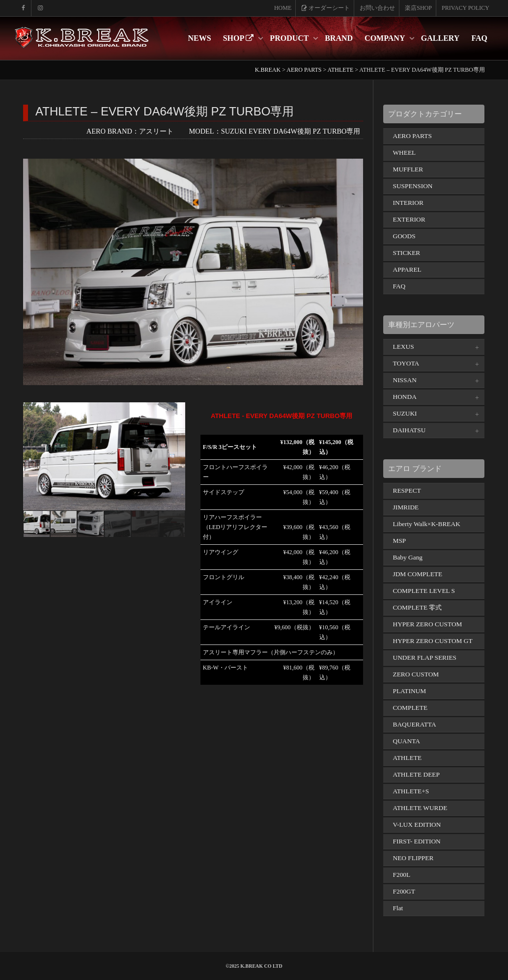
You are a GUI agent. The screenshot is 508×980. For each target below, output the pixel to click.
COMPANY (386, 38)
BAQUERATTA (415, 724)
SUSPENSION (413, 186)
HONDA (405, 397)
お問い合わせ (377, 8)
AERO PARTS (412, 136)
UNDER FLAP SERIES (425, 658)
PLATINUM (410, 691)
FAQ (479, 38)
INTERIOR (408, 203)
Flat (398, 908)
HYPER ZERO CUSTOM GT (433, 641)
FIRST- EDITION (417, 841)
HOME (283, 8)
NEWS (200, 38)
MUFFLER (408, 169)
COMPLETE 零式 (418, 607)
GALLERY (440, 38)
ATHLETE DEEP (416, 774)
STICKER (407, 253)
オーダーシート (325, 8)
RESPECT (407, 490)
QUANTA (407, 741)
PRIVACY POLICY (466, 8)
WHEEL (405, 153)
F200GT (404, 891)
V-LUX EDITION (417, 825)
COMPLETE (410, 708)
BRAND (339, 38)
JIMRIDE (406, 507)
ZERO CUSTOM (416, 674)
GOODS (404, 236)
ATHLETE (408, 758)
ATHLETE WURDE (420, 808)
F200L (402, 875)
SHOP (240, 38)
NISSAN (405, 380)
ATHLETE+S (411, 791)
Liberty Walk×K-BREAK (427, 524)
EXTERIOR (409, 219)
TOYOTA (406, 363)
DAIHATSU (409, 430)
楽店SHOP (418, 8)
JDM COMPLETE (418, 574)
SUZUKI (405, 413)
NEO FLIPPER (413, 858)
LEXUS (404, 347)
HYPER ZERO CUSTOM (428, 624)
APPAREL (407, 269)
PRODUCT (290, 38)
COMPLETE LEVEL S (424, 591)
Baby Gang (408, 557)
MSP (400, 541)
